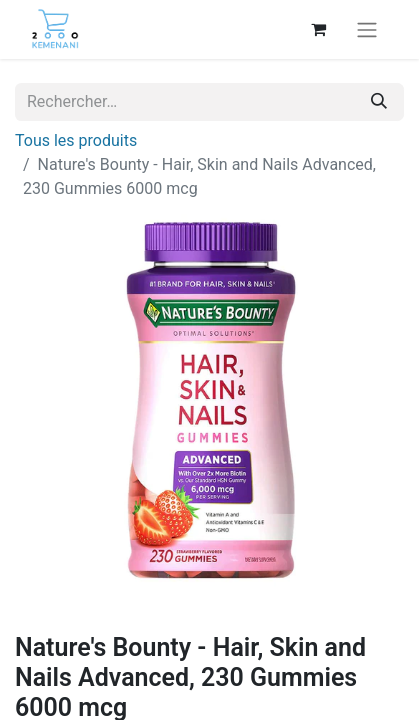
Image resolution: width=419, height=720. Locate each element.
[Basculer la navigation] (367, 29)
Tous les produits (76, 140)
